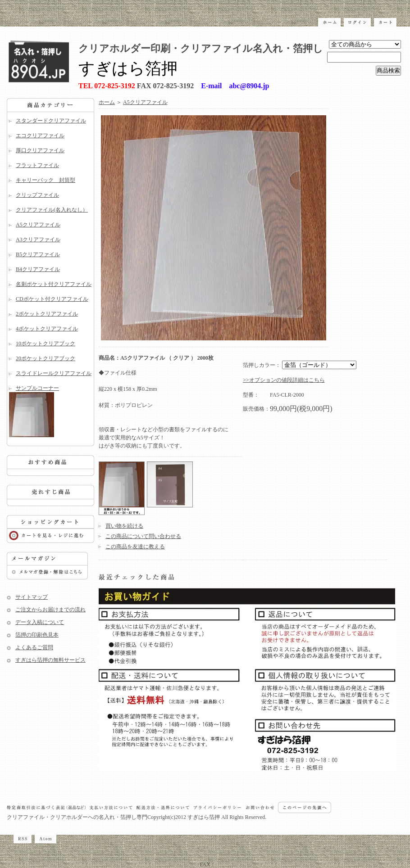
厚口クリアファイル (40, 150)
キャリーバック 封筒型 (46, 180)
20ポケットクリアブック (46, 358)
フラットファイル (37, 165)
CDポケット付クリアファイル (52, 299)
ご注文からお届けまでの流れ (50, 610)
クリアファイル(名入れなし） (52, 210)
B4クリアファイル (38, 269)
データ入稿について (40, 622)
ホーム (107, 102)
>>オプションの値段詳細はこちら (284, 380)
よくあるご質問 (34, 647)
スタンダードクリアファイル (51, 121)
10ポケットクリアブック (46, 344)
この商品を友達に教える (135, 547)
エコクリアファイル (40, 136)
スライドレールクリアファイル (54, 373)
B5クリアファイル (38, 254)
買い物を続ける (124, 526)
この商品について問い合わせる (143, 536)
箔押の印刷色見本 (37, 635)
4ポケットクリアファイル (47, 329)
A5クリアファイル (38, 225)
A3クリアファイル (38, 240)
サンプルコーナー (50, 411)
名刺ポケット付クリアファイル (54, 284)
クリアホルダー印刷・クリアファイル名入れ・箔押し (201, 48)
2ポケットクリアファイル (47, 314)
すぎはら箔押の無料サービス (50, 660)
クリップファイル (37, 195)
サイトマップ (32, 597)
